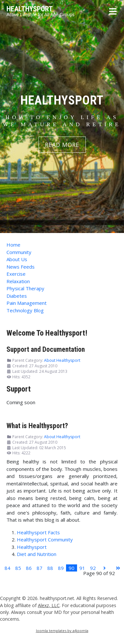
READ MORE (62, 145)
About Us (17, 259)
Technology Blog (25, 310)
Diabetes (17, 296)
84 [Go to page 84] (7, 568)
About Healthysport (62, 360)
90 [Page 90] (72, 568)
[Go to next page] (105, 568)
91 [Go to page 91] (82, 568)
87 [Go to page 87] (39, 568)
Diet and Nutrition (37, 554)
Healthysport (32, 547)
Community (19, 252)
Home (13, 245)
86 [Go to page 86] (29, 568)
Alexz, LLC (49, 605)
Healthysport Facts (38, 532)
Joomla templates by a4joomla (62, 631)
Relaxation (18, 281)
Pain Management (27, 303)
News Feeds (21, 267)
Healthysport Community (45, 539)
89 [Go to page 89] (61, 568)
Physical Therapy (25, 288)
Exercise (16, 274)
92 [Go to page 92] (93, 568)
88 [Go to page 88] (50, 568)
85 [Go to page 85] (18, 568)
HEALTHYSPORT (30, 9)
